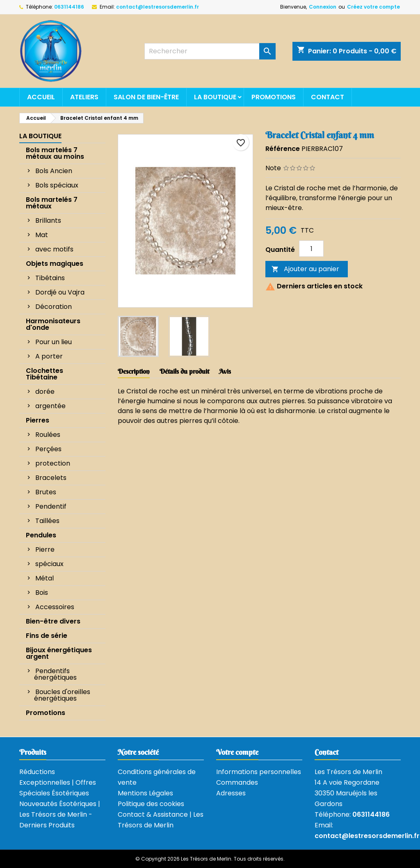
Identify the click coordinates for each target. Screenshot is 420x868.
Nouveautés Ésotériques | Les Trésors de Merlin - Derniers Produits (60, 814)
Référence (283, 149)
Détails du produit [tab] (184, 371)
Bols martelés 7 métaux (52, 203)
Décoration (54, 307)
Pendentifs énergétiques (55, 674)
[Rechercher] (210, 51)
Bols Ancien (54, 171)
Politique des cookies (151, 804)
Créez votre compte (373, 7)
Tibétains (50, 278)
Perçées (48, 449)
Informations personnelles (259, 772)
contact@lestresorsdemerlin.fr (157, 7)
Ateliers (84, 97)
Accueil (41, 97)
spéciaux (49, 564)
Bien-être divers (53, 621)
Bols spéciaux (57, 185)
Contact (328, 97)
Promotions (274, 97)
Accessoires (55, 607)
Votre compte (237, 752)
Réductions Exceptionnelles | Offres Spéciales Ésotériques (58, 782)
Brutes (46, 492)
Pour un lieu (54, 342)
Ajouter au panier (305, 269)
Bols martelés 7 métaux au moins (55, 153)
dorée (45, 392)
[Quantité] (311, 249)
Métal (45, 578)
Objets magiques (55, 264)
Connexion (323, 7)
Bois (42, 593)
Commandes (237, 782)
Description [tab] (134, 371)
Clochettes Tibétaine (45, 374)
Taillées (47, 521)
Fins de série (47, 636)
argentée (50, 406)
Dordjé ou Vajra (60, 292)
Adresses (231, 793)
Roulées (48, 435)
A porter (49, 356)
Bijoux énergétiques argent (59, 653)
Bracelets (51, 478)
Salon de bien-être (146, 97)
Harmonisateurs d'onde (53, 324)
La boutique (215, 97)
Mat (42, 235)
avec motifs (54, 249)
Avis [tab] (225, 371)
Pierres (38, 420)
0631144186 (69, 7)
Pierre (45, 549)
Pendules (41, 535)
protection (53, 463)
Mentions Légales (145, 793)
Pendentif (51, 506)
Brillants (48, 220)
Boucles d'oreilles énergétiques (62, 695)
